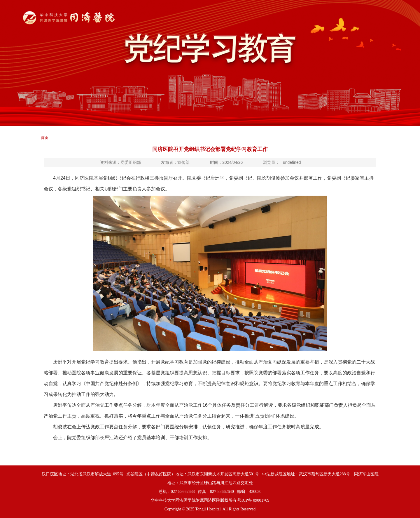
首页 (45, 138)
